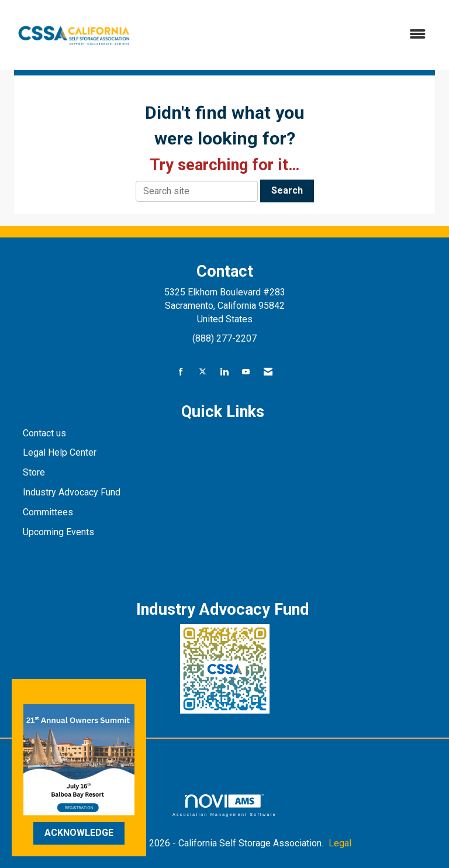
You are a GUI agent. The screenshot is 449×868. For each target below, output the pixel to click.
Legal (340, 843)
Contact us (46, 433)
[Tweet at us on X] (203, 372)
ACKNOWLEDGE (79, 833)
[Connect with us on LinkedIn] (224, 372)
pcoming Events (63, 532)
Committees (48, 512)
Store (35, 472)
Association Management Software (224, 805)
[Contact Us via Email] (268, 372)
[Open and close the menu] (289, 35)
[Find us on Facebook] (181, 372)
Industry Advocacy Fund (72, 492)
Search (287, 190)
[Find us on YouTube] (246, 372)
